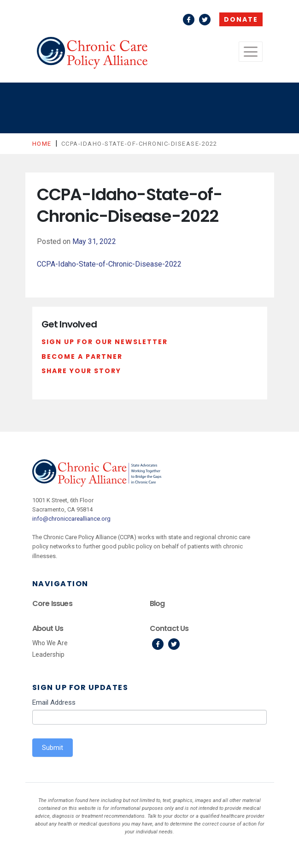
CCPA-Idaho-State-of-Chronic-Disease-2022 (109, 264)
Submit (53, 748)
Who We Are (50, 643)
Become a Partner (82, 357)
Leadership (48, 654)
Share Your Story (81, 371)
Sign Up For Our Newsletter (105, 342)
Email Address (54, 702)
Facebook (189, 20)
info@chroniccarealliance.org (71, 519)
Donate (241, 19)
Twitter (205, 20)
